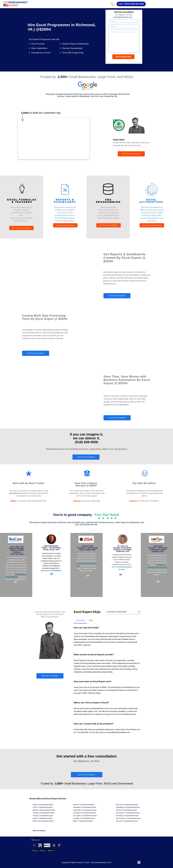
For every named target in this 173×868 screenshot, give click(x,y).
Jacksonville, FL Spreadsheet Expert (85, 810)
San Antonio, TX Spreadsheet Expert (128, 813)
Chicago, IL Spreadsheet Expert (43, 816)
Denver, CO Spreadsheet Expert (43, 821)
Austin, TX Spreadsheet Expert (43, 807)
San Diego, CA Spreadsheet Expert (127, 816)
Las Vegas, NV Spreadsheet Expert (84, 813)
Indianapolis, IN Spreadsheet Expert (85, 807)
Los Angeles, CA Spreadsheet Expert (85, 816)
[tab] (80, 620)
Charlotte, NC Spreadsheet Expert (44, 813)
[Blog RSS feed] (139, 863)
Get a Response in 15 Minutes (124, 61)
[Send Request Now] (123, 57)
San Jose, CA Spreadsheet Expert (127, 821)
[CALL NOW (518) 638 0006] (131, 4)
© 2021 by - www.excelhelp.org (52, 284)
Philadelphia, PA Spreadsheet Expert (128, 807)
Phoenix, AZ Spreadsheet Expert (127, 810)
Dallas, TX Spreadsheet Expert (43, 818)
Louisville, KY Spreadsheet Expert (84, 818)
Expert (51, 805)
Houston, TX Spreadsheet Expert (84, 805)
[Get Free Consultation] (131, 154)
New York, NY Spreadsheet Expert (127, 805)
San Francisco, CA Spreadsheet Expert (129, 818)
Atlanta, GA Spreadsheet (41, 805)
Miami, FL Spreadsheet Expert (83, 821)
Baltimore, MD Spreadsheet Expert (44, 810)
